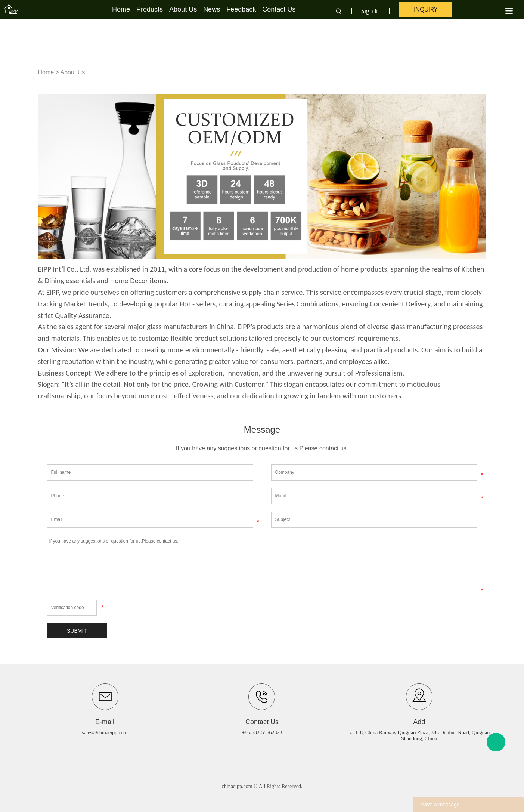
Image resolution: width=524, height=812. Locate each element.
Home (121, 9)
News (212, 9)
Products (150, 9)
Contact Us (279, 9)
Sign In (370, 11)
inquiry (426, 9)
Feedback (241, 9)
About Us (183, 9)
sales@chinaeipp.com (105, 733)
